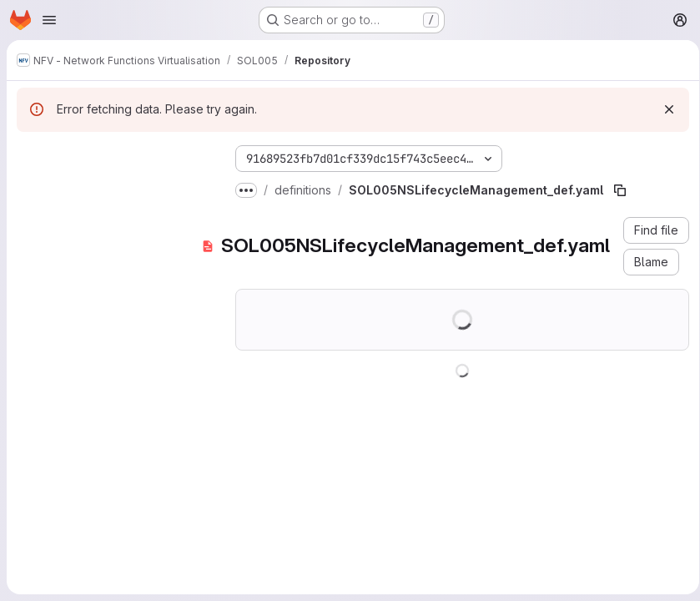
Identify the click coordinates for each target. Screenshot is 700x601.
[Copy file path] (620, 190)
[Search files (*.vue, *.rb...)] (113, 189)
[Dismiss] (663, 109)
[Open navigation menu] (49, 20)
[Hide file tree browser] (30, 155)
